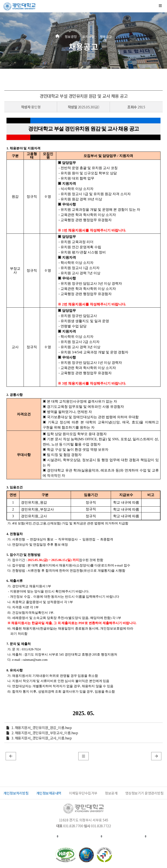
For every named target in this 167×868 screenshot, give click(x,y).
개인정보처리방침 (16, 793)
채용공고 (106, 37)
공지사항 (88, 37)
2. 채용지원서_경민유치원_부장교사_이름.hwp (45, 733)
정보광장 (71, 37)
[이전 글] (11, 756)
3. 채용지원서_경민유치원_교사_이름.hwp (42, 738)
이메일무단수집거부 (83, 793)
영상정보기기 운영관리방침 (145, 793)
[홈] (57, 35)
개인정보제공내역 (49, 793)
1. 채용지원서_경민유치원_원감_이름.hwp (42, 728)
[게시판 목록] (83, 756)
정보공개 (111, 793)
